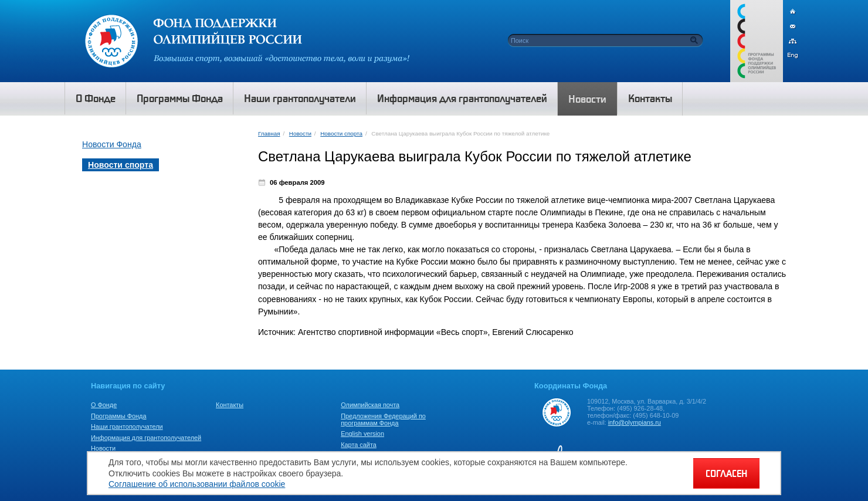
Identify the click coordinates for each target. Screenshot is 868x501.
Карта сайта (359, 445)
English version (362, 434)
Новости (300, 133)
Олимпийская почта (370, 405)
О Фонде (104, 405)
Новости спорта (341, 133)
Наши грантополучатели (127, 426)
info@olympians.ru (635, 422)
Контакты (230, 405)
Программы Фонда (118, 416)
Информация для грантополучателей (146, 438)
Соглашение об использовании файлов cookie (197, 484)
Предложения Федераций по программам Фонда (383, 419)
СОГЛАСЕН (726, 473)
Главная (269, 133)
